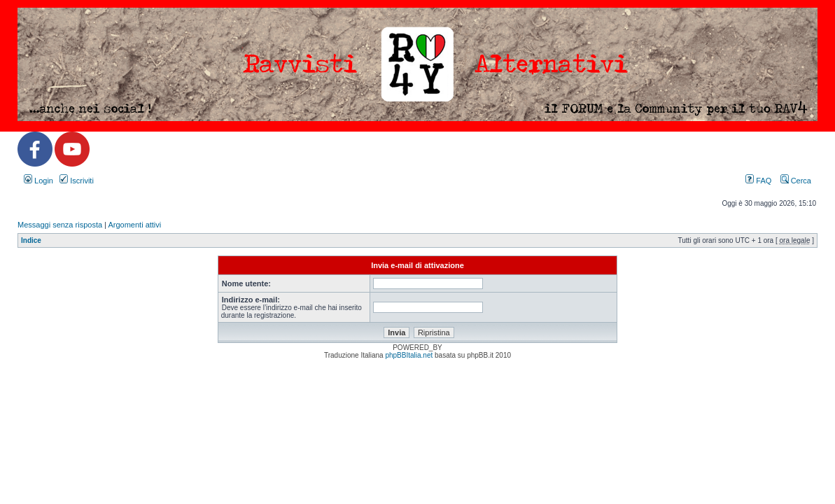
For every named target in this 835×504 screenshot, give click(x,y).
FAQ (758, 181)
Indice (31, 240)
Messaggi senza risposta (60, 225)
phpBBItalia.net (409, 355)
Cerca (796, 181)
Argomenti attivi (134, 225)
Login (38, 181)
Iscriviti (77, 181)
